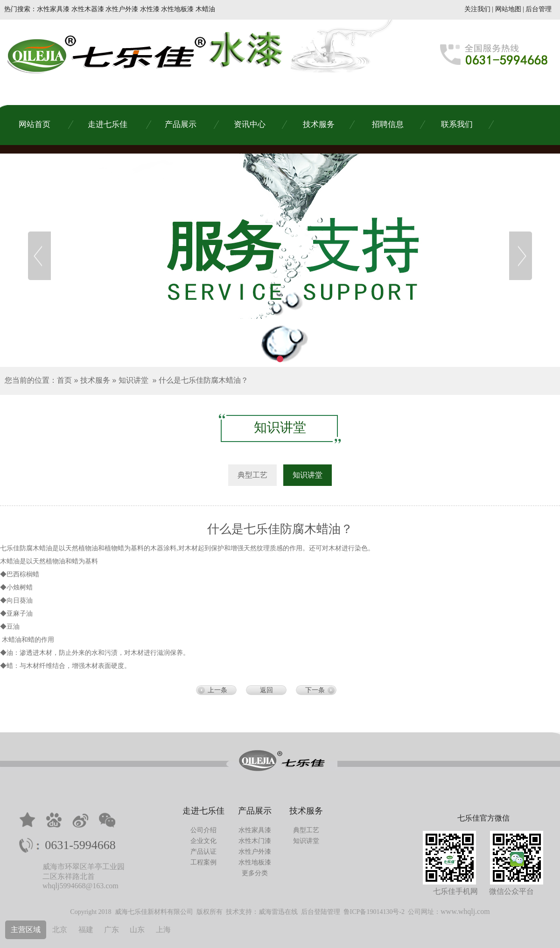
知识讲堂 (133, 380)
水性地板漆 (255, 862)
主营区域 (26, 930)
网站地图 (508, 9)
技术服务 (95, 380)
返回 (266, 690)
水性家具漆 (255, 830)
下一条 (315, 690)
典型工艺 (306, 830)
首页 (64, 380)
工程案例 (203, 862)
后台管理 (539, 9)
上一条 (217, 690)
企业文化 (203, 841)
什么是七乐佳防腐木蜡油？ (203, 380)
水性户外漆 (255, 852)
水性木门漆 (255, 841)
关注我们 (477, 9)
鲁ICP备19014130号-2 (374, 912)
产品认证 (203, 852)
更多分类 (255, 873)
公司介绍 (203, 830)
